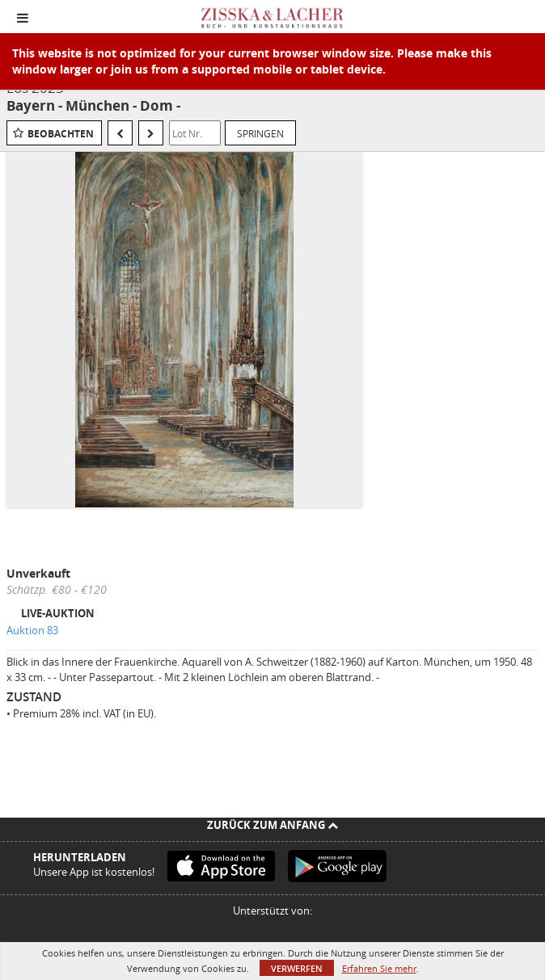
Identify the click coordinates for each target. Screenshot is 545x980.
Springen (260, 133)
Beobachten (61, 134)
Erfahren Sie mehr (379, 968)
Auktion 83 (32, 630)
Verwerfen (297, 968)
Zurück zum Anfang (272, 825)
